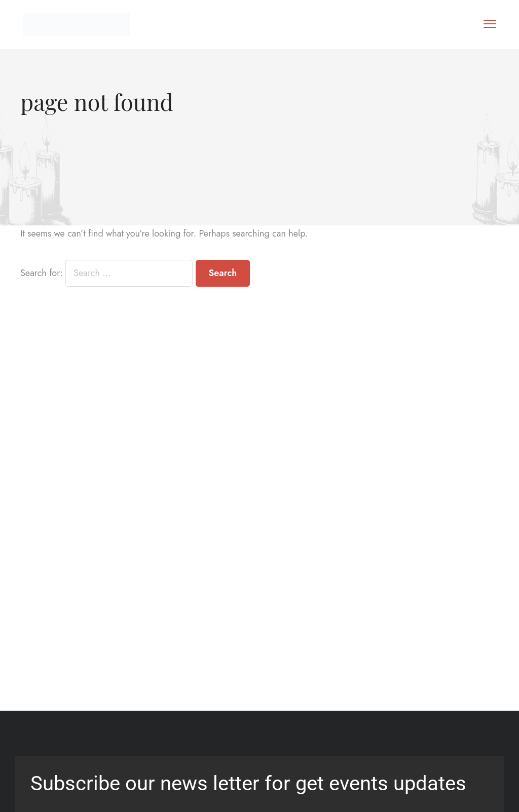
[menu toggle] (490, 24)
